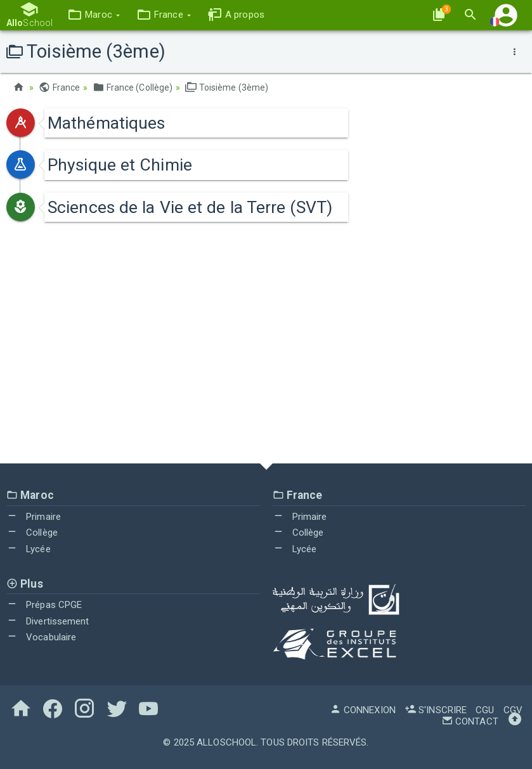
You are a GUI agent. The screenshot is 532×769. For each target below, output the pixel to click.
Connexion (363, 710)
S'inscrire (436, 710)
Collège (32, 533)
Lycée (29, 549)
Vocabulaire (41, 637)
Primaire (34, 517)
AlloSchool (226, 742)
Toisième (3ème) (227, 87)
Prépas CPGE (44, 605)
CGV (513, 710)
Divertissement (48, 621)
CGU (485, 710)
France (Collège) (133, 87)
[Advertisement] (266, 349)
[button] (94, 15)
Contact (470, 721)
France (59, 87)
